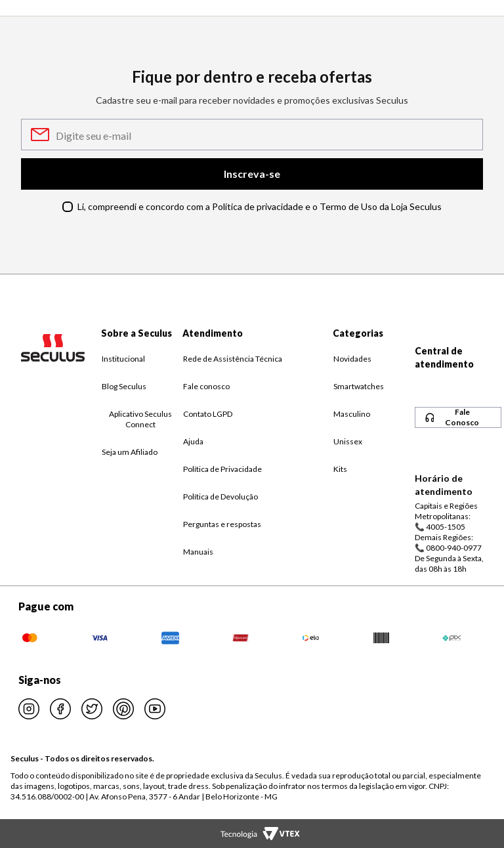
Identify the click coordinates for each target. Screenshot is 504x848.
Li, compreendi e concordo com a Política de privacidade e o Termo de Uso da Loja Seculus (260, 206)
